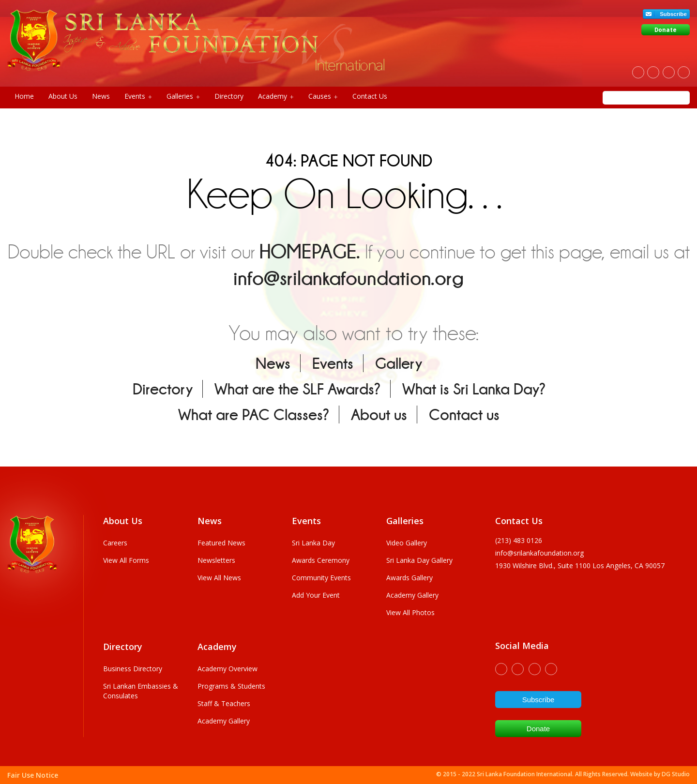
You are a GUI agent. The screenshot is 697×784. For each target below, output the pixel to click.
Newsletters (216, 560)
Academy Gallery (412, 595)
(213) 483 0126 (519, 540)
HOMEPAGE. (310, 251)
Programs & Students (231, 686)
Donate (666, 30)
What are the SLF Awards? (297, 389)
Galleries (183, 96)
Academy (276, 96)
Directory (229, 96)
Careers (115, 543)
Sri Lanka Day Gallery (419, 560)
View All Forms (126, 560)
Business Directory (133, 669)
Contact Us (370, 96)
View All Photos (410, 612)
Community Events (321, 578)
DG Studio (676, 774)
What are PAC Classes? (254, 415)
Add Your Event (316, 595)
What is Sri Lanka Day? (474, 389)
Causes (323, 96)
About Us (63, 96)
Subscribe (673, 14)
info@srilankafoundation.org (348, 278)
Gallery (399, 363)
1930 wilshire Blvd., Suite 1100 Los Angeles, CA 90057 (580, 565)
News (101, 96)
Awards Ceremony (321, 560)
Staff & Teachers (224, 703)
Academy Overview (227, 669)
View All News (219, 578)
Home (24, 96)
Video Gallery (407, 543)
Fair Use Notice (33, 775)
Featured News (221, 543)
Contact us (464, 415)
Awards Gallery (409, 578)
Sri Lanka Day (313, 543)
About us (379, 415)
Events (138, 96)
